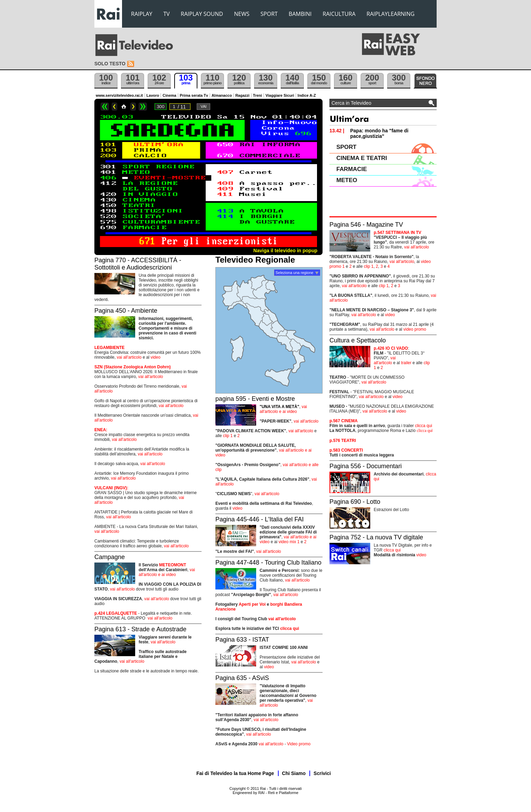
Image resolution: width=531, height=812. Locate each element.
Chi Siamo (294, 773)
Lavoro (153, 95)
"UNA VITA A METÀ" (280, 407)
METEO (347, 180)
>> (143, 107)
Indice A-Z (307, 95)
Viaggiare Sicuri (280, 95)
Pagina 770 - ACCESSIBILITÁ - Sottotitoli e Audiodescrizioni (138, 264)
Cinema (169, 95)
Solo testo (110, 64)
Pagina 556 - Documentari (366, 466)
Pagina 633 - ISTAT (242, 640)
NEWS (242, 14)
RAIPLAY (142, 14)
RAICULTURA (339, 14)
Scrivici (322, 773)
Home (124, 107)
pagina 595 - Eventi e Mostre (255, 399)
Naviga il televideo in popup (285, 251)
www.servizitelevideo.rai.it (119, 95)
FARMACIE (352, 169)
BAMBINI (300, 14)
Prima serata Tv (194, 95)
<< (105, 107)
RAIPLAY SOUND (202, 14)
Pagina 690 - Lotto (355, 502)
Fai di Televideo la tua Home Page (235, 773)
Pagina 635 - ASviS (242, 678)
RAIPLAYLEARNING (390, 14)
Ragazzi (243, 95)
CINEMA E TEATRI (362, 158)
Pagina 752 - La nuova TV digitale (376, 537)
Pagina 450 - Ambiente (126, 311)
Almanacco (222, 95)
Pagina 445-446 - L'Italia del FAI (260, 519)
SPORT (269, 14)
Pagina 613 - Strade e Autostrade (140, 629)
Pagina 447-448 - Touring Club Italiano (268, 563)
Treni (258, 95)
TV (167, 14)
